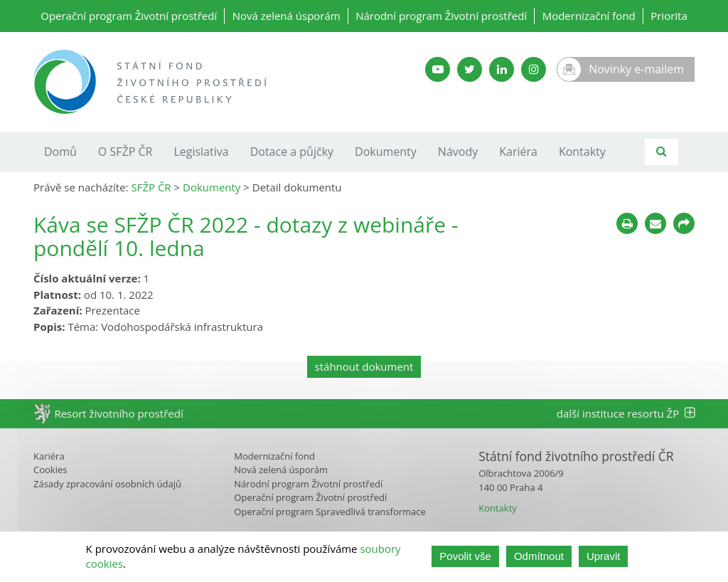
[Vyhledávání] (662, 152)
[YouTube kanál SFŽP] (438, 69)
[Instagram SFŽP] (534, 69)
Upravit (604, 556)
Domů (60, 152)
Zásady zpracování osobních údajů (107, 484)
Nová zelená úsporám (287, 16)
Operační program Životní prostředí (129, 16)
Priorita (669, 16)
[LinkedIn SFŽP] (502, 69)
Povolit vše (465, 556)
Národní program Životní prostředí (441, 16)
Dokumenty (386, 152)
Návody (458, 152)
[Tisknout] (627, 223)
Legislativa (201, 152)
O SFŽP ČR (125, 152)
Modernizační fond (589, 16)
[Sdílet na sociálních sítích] (684, 223)
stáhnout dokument (364, 366)
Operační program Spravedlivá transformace (330, 512)
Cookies (50, 470)
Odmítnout (539, 556)
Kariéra (518, 152)
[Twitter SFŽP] (470, 69)
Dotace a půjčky (292, 152)
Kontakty (582, 152)
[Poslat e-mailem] (655, 223)
